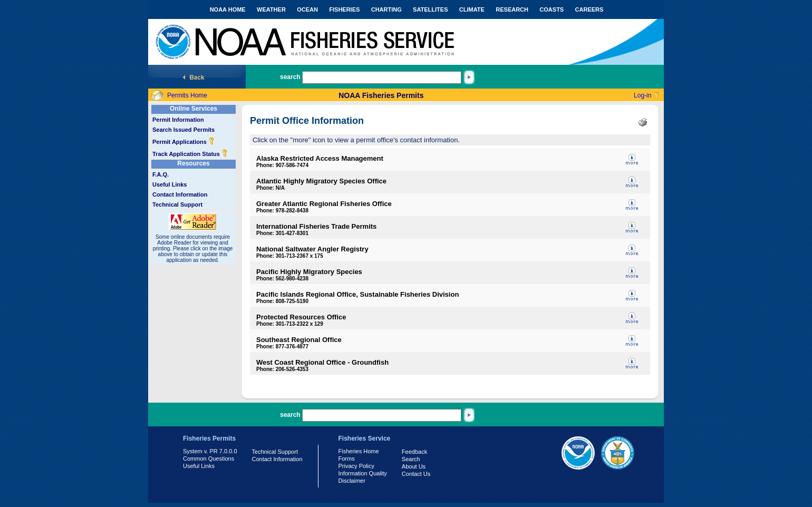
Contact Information (180, 194)
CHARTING (386, 9)
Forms (347, 459)
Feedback (414, 452)
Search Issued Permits (183, 130)
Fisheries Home (359, 451)
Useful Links (170, 184)
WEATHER (271, 9)
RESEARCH (512, 9)
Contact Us (416, 474)
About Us (414, 466)
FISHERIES (344, 9)
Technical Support (177, 204)
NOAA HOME (228, 9)
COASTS (552, 9)
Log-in (642, 95)
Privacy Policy (356, 466)
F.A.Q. (161, 174)
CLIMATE (472, 9)
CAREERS (589, 9)
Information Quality (363, 473)
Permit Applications (183, 142)
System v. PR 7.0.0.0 (210, 451)
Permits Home (187, 95)
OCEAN (307, 9)
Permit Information (178, 120)
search (290, 77)
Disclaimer (352, 481)
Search (411, 459)
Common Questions (209, 459)
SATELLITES (430, 9)
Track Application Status (190, 154)
